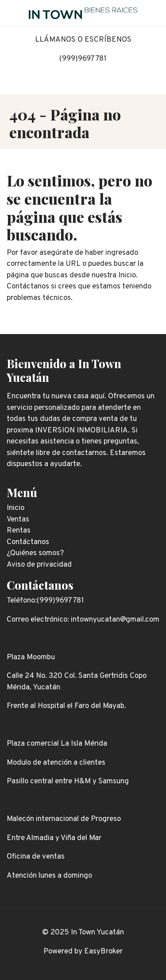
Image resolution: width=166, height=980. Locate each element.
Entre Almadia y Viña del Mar (54, 838)
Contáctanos (40, 585)
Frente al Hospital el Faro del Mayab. (66, 706)
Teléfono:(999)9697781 (45, 601)
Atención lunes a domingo (49, 876)
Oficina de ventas (36, 857)
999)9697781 (84, 59)
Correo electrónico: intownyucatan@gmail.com (83, 620)
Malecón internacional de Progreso (64, 819)
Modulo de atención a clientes (56, 763)
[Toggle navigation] (153, 13)
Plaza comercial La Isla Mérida (57, 744)
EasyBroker (103, 952)
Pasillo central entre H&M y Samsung (68, 782)
